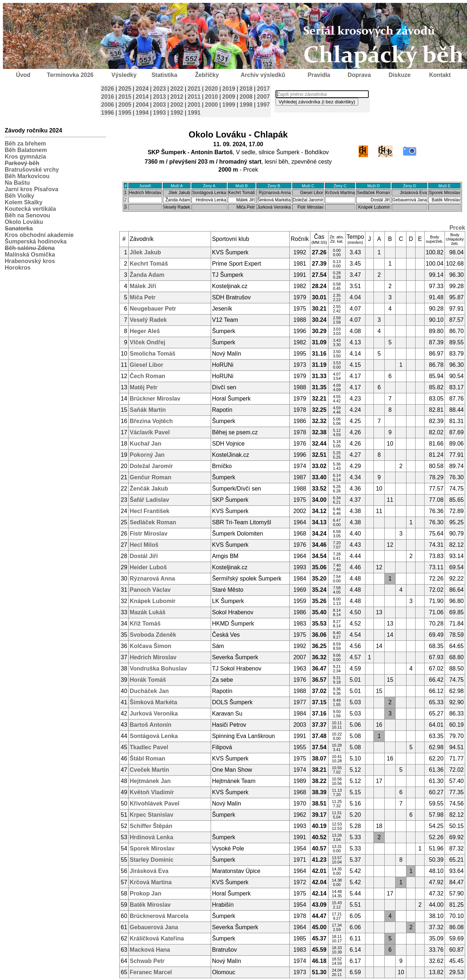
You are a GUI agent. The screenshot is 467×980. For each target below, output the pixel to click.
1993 (160, 113)
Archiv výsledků (263, 75)
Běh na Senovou (27, 215)
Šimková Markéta (154, 702)
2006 (108, 105)
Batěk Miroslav (150, 905)
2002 (177, 105)
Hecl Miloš (144, 545)
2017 (264, 89)
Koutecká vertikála (30, 209)
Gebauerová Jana (154, 927)
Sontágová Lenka (154, 736)
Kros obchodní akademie (39, 235)
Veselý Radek (148, 320)
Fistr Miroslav (149, 534)
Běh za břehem (25, 143)
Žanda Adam (147, 275)
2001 (194, 105)
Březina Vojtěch (151, 421)
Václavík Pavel (150, 432)
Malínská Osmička (30, 255)
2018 (246, 89)
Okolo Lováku (24, 222)
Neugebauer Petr (153, 309)
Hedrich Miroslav (153, 657)
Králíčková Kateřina (157, 938)
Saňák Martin (148, 410)
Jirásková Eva (149, 871)
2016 (108, 97)
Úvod (23, 75)
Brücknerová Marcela (159, 916)
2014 (142, 97)
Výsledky (124, 75)
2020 (211, 89)
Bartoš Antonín (151, 725)
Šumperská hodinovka (36, 241)
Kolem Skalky (24, 202)
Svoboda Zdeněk (153, 635)
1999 (229, 105)
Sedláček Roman (153, 522)
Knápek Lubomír (153, 601)
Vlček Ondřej (148, 342)
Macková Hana (150, 950)
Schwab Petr (147, 961)
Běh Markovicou (27, 176)
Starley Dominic (152, 860)
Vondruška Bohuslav (158, 669)
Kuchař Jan (146, 444)
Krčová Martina (151, 882)
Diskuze (400, 75)
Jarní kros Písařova (32, 189)
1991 (194, 113)
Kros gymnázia (25, 157)
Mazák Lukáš (148, 612)
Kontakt (440, 75)
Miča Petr (143, 297)
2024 (142, 89)
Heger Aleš (145, 331)
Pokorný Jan (147, 455)
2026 (108, 89)
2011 (194, 97)
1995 (125, 113)
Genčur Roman (151, 477)
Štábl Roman (148, 758)
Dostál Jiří (144, 556)
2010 (211, 97)
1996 (108, 113)
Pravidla (319, 75)
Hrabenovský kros (30, 261)
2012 (177, 97)
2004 (142, 105)
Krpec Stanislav (152, 815)
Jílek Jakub (145, 252)
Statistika (164, 75)
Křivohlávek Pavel (155, 803)
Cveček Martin (150, 770)
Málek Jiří (143, 286)
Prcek (457, 228)
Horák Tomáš (148, 680)
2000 (211, 105)
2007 (264, 97)
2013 (160, 97)
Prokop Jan (146, 893)
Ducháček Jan (149, 691)
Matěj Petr (144, 387)
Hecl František (150, 511)
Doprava (359, 75)
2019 (229, 89)
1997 (264, 105)
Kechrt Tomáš (149, 264)
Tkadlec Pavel (149, 747)
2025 (125, 89)
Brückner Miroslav (155, 399)
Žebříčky (207, 75)
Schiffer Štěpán (151, 826)
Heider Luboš (148, 567)
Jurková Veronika (154, 714)
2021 (194, 89)
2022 (177, 89)
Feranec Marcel (151, 972)
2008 (246, 97)
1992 (177, 113)
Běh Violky (20, 196)
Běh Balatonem (26, 150)
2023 (160, 89)
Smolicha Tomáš (153, 354)
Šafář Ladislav (150, 500)
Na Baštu (17, 183)
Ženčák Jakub (149, 489)
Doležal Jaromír (151, 466)
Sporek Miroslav (152, 848)
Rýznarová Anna (152, 579)
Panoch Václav (150, 590)
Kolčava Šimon (151, 646)
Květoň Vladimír (152, 792)
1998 (246, 105)
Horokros (18, 268)
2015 (125, 97)
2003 (160, 105)
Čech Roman (148, 376)
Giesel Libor (146, 365)
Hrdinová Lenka (152, 837)
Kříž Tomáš (145, 624)
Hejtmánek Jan (150, 781)
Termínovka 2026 (70, 75)
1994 (142, 113)
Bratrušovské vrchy (32, 170)
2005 (125, 105)
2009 (229, 97)
